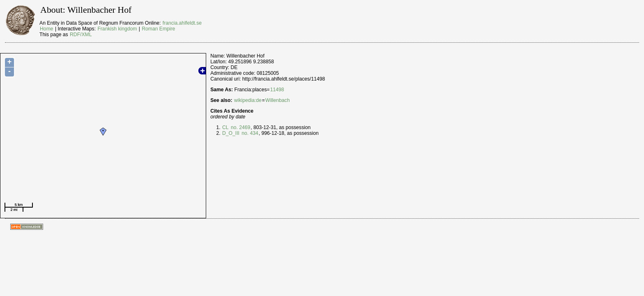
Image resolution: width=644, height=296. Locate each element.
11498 (277, 90)
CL (225, 127)
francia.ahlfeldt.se (182, 23)
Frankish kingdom (117, 29)
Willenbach (277, 100)
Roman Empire (158, 29)
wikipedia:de (248, 100)
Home (46, 29)
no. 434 (249, 133)
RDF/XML (81, 35)
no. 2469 (240, 127)
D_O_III (231, 133)
